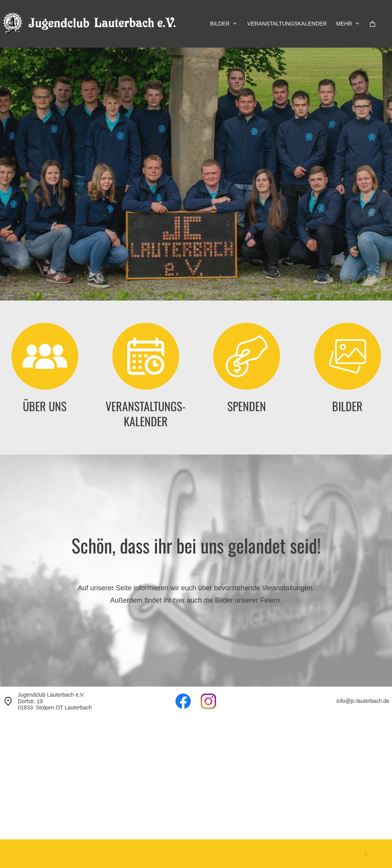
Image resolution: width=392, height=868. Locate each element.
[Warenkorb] (373, 24)
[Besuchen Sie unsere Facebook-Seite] (183, 701)
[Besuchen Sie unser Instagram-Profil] (208, 701)
